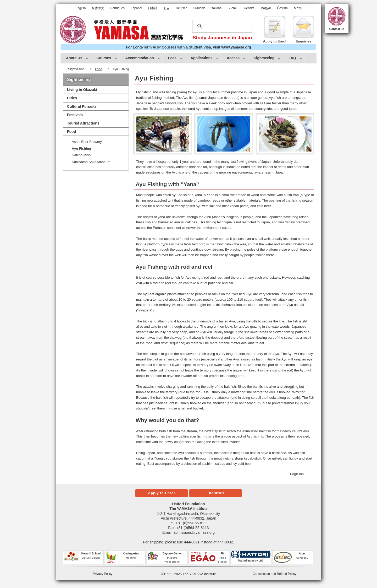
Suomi (232, 8)
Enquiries (215, 493)
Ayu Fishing (81, 149)
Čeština (282, 8)
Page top (297, 474)
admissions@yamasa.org (194, 532)
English (81, 8)
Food (99, 69)
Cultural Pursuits (82, 106)
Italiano (217, 8)
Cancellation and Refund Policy (275, 574)
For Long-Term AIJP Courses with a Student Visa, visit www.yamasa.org (188, 47)
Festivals (75, 115)
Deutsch (181, 8)
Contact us (337, 29)
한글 (167, 8)
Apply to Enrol (162, 493)
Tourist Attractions (83, 123)
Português (117, 8)
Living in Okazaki (82, 90)
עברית (298, 8)
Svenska (248, 8)
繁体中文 (98, 8)
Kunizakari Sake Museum (91, 162)
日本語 (153, 8)
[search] (221, 26)
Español (136, 8)
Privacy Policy (102, 574)
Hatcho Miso (81, 155)
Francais (199, 8)
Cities (72, 98)
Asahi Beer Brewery (87, 142)
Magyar (266, 8)
